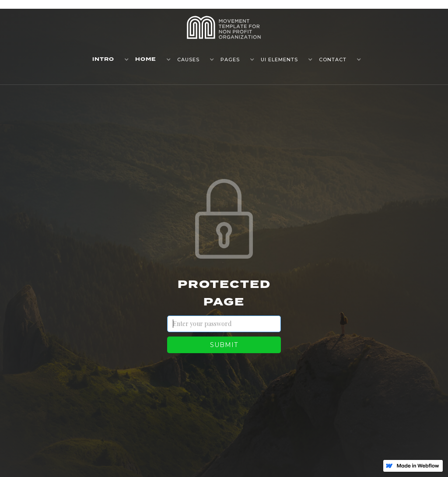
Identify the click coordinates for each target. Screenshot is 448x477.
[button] (108, 60)
